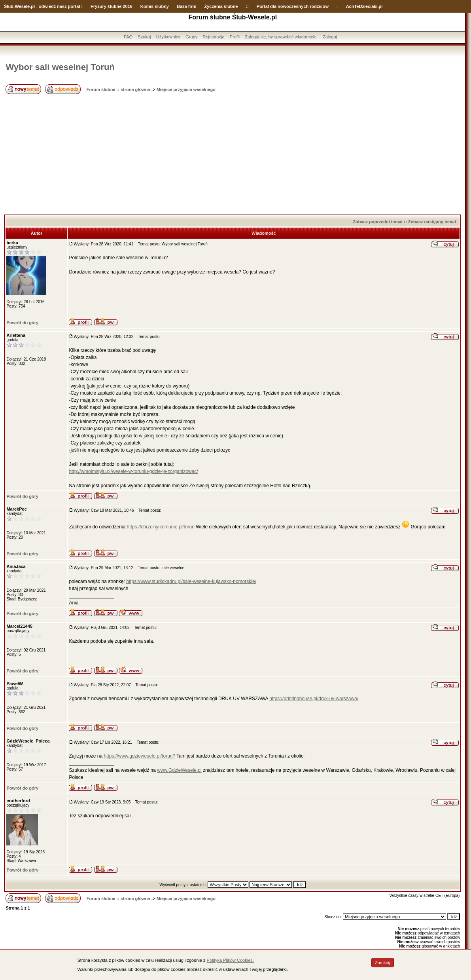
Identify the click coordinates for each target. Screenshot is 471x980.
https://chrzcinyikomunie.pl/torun (161, 527)
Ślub (9, 6)
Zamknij (383, 963)
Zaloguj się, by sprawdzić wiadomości (281, 37)
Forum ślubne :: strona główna (118, 89)
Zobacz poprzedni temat (378, 222)
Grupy (191, 37)
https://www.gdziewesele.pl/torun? (139, 756)
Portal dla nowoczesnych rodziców (293, 6)
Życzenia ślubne (221, 6)
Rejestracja (213, 37)
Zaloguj (330, 37)
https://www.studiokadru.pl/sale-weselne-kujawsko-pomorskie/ (191, 581)
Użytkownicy (168, 37)
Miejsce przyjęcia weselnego (186, 89)
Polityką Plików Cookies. (230, 960)
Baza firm (187, 6)
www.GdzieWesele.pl (179, 770)
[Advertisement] (233, 155)
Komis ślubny (155, 6)
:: (247, 6)
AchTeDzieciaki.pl (364, 6)
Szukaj (144, 37)
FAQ (128, 37)
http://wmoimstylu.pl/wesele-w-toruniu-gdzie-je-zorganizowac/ (133, 471)
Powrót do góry (22, 323)
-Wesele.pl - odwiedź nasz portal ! (48, 6)
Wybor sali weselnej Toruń (60, 67)
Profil (235, 37)
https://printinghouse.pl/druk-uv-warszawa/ (314, 699)
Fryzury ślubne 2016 (112, 6)
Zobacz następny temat (432, 222)
